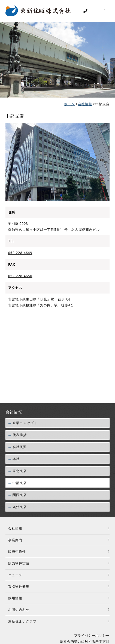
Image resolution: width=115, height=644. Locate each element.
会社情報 (85, 105)
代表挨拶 (20, 436)
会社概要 (20, 448)
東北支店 (20, 472)
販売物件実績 (19, 565)
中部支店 (20, 484)
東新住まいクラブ (22, 623)
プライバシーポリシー (92, 637)
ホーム (69, 105)
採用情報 (15, 600)
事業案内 (15, 542)
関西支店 (20, 496)
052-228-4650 (20, 278)
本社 (16, 460)
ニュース (15, 576)
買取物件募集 (19, 588)
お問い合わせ (19, 611)
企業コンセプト (25, 424)
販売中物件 (17, 553)
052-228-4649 (20, 254)
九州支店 (20, 508)
